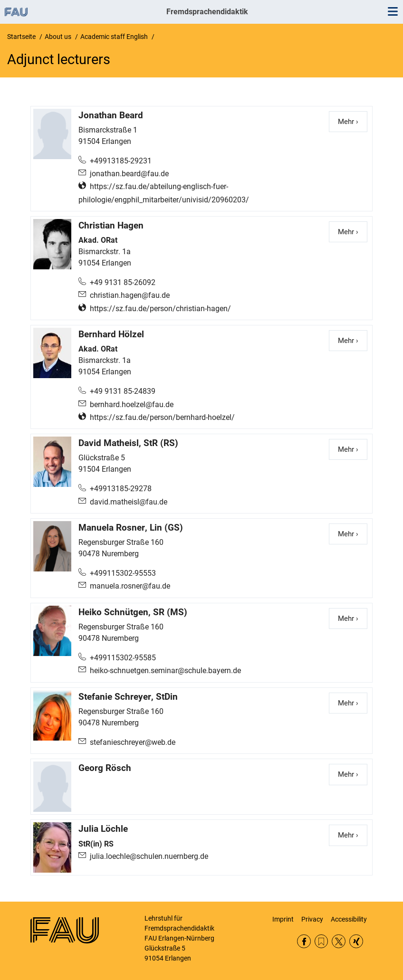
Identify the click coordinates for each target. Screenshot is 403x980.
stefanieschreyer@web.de (133, 742)
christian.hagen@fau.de (130, 295)
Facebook (304, 941)
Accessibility (349, 919)
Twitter (339, 941)
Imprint (283, 919)
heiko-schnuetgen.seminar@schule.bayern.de (165, 671)
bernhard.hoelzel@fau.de (132, 404)
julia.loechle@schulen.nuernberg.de (149, 856)
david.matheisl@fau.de (129, 502)
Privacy (312, 919)
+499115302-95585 (123, 658)
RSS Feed (321, 941)
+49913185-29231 (121, 161)
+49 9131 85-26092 (123, 282)
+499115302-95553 (123, 573)
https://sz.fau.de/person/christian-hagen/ (160, 309)
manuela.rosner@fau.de (130, 586)
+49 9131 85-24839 (123, 391)
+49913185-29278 (121, 489)
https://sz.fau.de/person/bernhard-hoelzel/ (162, 417)
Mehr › (353, 121)
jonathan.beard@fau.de (129, 174)
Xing (356, 941)
